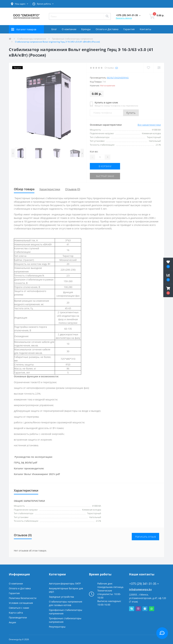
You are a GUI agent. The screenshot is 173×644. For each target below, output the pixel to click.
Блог (54, 29)
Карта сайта (16, 613)
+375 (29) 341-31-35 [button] (144, 584)
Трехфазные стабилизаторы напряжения (72, 39)
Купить (131, 113)
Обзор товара (24, 189)
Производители (18, 617)
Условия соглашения (21, 603)
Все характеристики (149, 125)
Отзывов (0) (73, 189)
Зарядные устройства (61, 597)
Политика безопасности (23, 598)
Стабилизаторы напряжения (32, 39)
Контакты (145, 29)
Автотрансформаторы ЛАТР (65, 584)
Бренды (86, 29)
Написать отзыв (145, 537)
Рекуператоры (57, 627)
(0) (117, 68)
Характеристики (50, 189)
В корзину (105, 166)
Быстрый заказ (105, 176)
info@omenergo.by (140, 589)
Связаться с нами (19, 608)
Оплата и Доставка (107, 29)
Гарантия (129, 29)
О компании (69, 29)
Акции (12, 622)
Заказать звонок (124, 18)
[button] (20, 4)
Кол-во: (94, 152)
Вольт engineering (118, 78)
